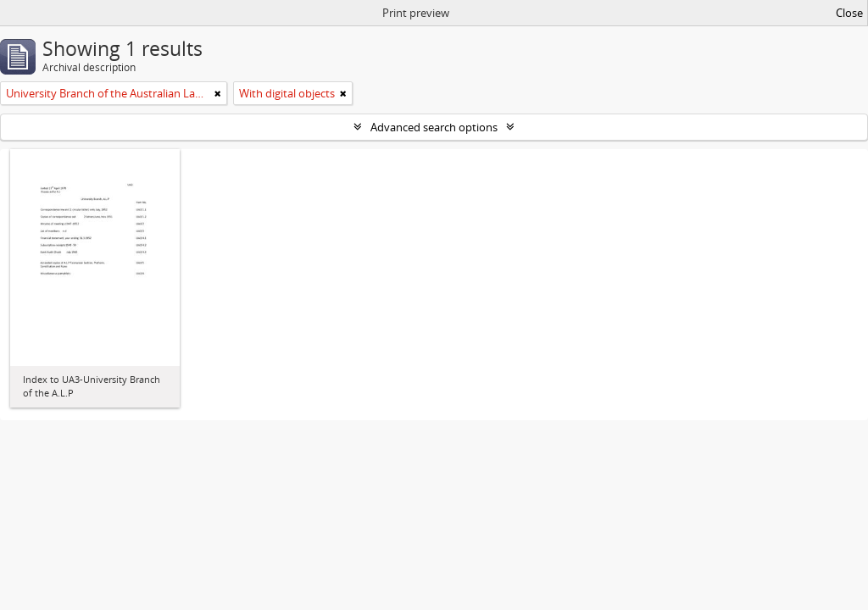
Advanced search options (434, 127)
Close (849, 13)
